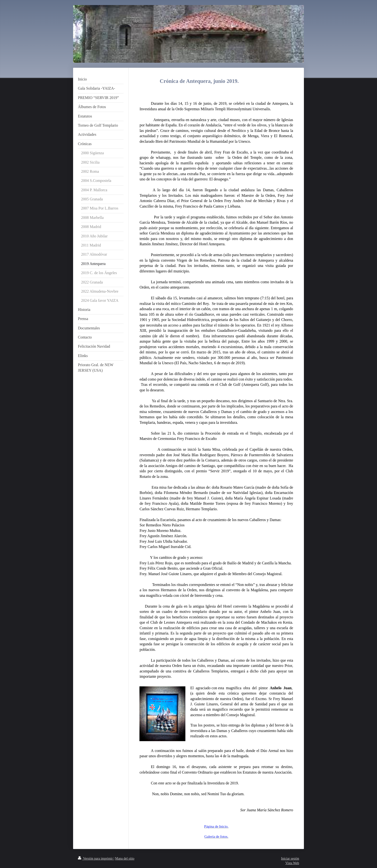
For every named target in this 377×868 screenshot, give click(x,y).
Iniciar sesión (290, 859)
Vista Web (292, 863)
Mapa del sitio (125, 859)
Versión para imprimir (96, 859)
